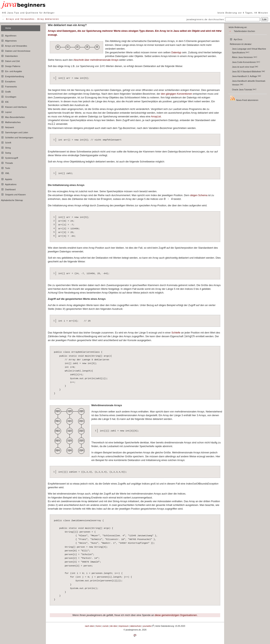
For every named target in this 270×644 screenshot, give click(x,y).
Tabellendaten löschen (244, 31)
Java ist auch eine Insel (245, 67)
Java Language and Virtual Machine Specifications (249, 51)
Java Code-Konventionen (246, 62)
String (6, 147)
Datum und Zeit (10, 61)
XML (5, 173)
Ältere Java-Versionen (244, 57)
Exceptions (8, 81)
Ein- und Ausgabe (11, 71)
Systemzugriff (10, 157)
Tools (5, 168)
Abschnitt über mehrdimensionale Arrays (96, 60)
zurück (105, 626)
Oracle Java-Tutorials (244, 90)
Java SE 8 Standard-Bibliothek (248, 72)
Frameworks (9, 86)
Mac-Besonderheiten (13, 117)
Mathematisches (11, 122)
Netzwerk (7, 127)
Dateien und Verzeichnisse (16, 50)
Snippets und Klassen (13, 194)
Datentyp (176, 52)
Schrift (6, 142)
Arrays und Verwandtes (20, 19)
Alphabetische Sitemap (12, 200)
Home (8, 28)
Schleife (176, 333)
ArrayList (156, 116)
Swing (6, 152)
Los (265, 19)
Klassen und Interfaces (14, 106)
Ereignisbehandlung (12, 76)
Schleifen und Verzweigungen (17, 137)
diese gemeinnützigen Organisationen (176, 615)
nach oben (90, 626)
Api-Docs (236, 39)
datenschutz (136, 626)
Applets (7, 179)
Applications (9, 184)
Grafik (6, 91)
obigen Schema (199, 195)
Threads (7, 162)
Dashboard (8, 189)
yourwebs (147, 626)
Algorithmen (9, 35)
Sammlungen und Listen (15, 132)
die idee (114, 626)
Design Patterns (11, 66)
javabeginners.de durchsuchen (205, 19)
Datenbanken (9, 55)
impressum (124, 626)
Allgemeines (9, 40)
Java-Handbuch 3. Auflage (246, 76)
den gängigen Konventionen (177, 94)
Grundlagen (9, 96)
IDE (5, 101)
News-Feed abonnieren (244, 98)
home (98, 626)
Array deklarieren (48, 19)
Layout (6, 111)
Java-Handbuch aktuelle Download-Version (249, 83)
